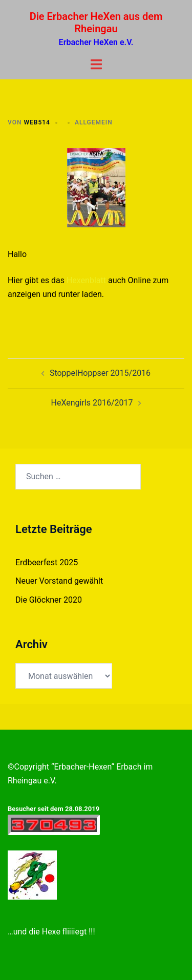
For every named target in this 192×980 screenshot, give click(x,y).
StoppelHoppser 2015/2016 (100, 373)
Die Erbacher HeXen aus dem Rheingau (96, 23)
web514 (37, 122)
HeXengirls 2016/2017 (92, 403)
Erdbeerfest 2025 (47, 562)
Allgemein (94, 122)
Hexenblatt (86, 280)
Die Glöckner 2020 (49, 600)
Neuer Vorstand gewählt (59, 581)
